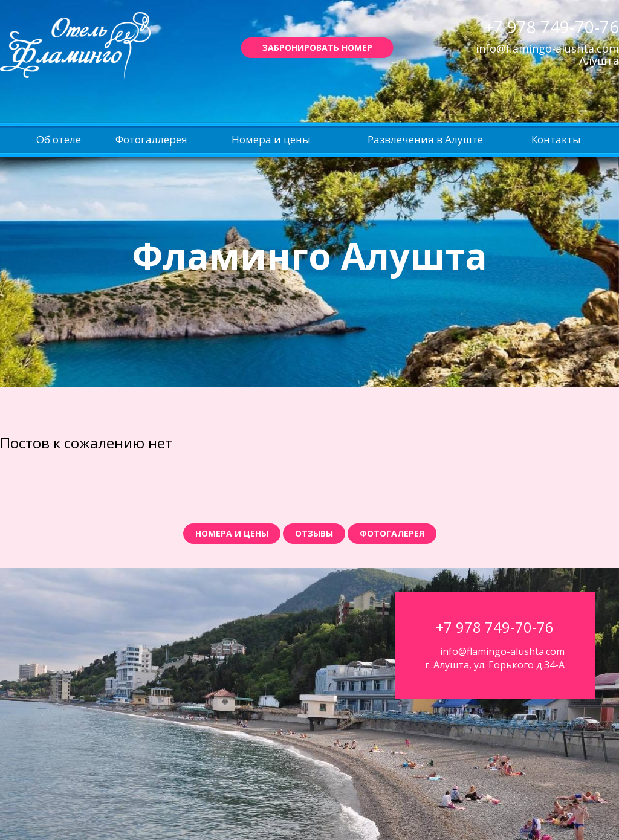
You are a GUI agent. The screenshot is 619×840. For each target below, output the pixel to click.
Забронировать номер (317, 47)
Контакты (556, 139)
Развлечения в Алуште (425, 139)
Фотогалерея (392, 533)
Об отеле (59, 139)
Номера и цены (271, 139)
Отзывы (314, 533)
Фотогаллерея (151, 139)
